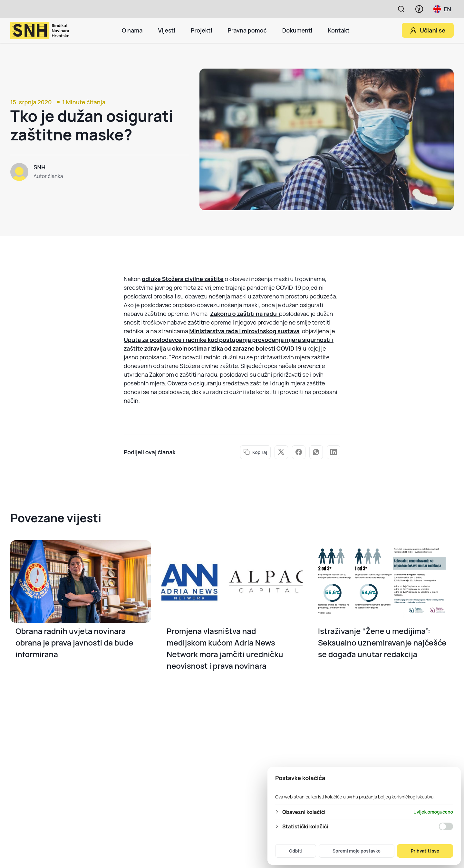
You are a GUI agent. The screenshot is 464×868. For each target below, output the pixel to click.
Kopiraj (255, 452)
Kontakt (339, 30)
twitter (281, 452)
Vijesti (166, 30)
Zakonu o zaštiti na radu (245, 314)
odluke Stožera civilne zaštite (183, 279)
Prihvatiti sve (425, 851)
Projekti (202, 30)
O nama (132, 30)
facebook (299, 452)
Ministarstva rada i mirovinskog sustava (244, 331)
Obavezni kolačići (304, 812)
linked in (333, 452)
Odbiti (296, 851)
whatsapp (316, 452)
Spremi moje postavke (357, 851)
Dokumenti (297, 30)
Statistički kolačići (305, 826)
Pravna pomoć (247, 30)
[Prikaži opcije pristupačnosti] (419, 9)
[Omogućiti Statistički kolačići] (446, 826)
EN (442, 9)
